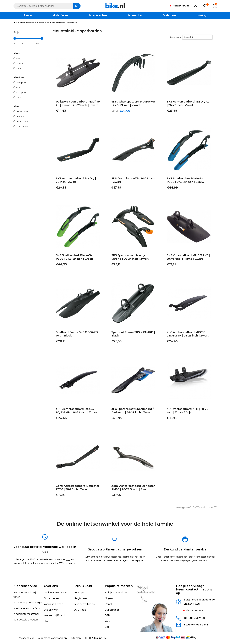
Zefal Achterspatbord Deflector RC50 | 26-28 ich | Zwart (75, 488)
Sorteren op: (178, 36)
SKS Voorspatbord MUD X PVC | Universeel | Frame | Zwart (186, 258)
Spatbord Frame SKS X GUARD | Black (131, 335)
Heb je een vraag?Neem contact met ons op (194, 589)
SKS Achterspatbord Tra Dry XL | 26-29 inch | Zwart (187, 104)
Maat (17, 106)
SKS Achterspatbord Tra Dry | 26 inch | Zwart (76, 181)
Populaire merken (119, 586)
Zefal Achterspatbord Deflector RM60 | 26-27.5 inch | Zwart (131, 488)
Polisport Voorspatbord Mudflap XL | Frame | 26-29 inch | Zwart (78, 104)
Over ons (51, 586)
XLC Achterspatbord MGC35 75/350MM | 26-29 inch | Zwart (185, 335)
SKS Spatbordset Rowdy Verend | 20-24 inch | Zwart (132, 258)
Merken (19, 78)
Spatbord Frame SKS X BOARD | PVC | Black (75, 335)
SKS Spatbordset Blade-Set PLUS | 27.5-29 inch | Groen (78, 258)
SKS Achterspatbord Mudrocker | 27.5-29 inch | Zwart (132, 104)
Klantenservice (25, 586)
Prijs (16, 33)
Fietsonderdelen (26, 23)
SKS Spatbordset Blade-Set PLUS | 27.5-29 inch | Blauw (188, 181)
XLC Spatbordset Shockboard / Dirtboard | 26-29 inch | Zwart (130, 412)
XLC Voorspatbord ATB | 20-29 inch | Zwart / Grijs (189, 412)
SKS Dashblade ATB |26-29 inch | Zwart (132, 181)
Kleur (17, 54)
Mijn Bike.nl (83, 586)
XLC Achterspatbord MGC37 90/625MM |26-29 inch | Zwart (74, 412)
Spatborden (43, 23)
